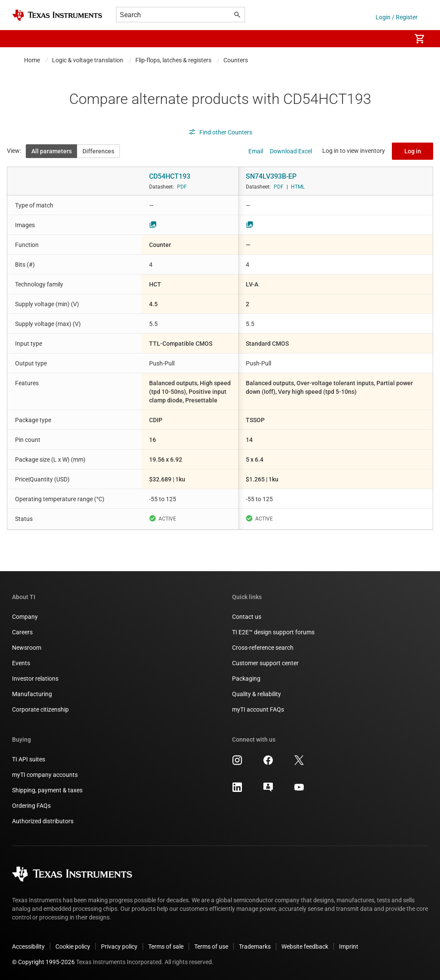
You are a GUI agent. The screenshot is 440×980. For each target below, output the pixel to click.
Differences (98, 151)
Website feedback (305, 947)
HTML (298, 187)
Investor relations (35, 679)
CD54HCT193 (170, 176)
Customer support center (265, 663)
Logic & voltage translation (88, 60)
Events (21, 663)
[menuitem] (395, 39)
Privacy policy (119, 947)
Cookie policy (73, 947)
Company (25, 617)
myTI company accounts (45, 775)
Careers (22, 632)
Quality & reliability (257, 694)
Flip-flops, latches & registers (173, 60)
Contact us (247, 617)
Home (32, 60)
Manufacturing (32, 694)
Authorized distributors (43, 821)
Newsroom (27, 648)
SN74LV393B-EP (271, 176)
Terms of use (211, 947)
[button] (21, 39)
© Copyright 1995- (43, 962)
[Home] (57, 15)
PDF (182, 187)
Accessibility (28, 947)
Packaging (246, 679)
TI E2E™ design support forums (273, 632)
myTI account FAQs (258, 709)
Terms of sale (166, 947)
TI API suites (29, 759)
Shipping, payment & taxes (47, 790)
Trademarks (255, 947)
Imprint (349, 947)
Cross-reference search (263, 648)
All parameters (52, 151)
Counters (236, 60)
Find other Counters (220, 132)
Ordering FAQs (31, 806)
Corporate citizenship (40, 709)
